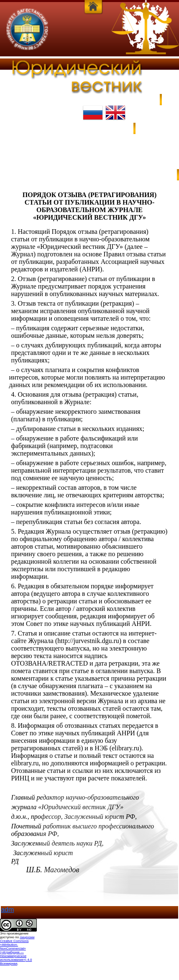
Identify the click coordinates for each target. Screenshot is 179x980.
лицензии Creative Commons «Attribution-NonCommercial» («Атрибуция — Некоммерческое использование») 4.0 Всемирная (17, 950)
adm (7, 910)
